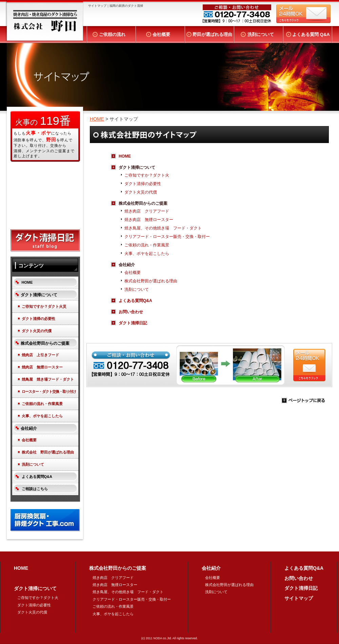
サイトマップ (299, 598)
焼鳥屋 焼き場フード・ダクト (48, 379)
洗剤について (261, 34)
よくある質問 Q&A (311, 34)
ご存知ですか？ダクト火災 (44, 306)
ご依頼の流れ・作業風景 (147, 245)
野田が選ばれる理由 (212, 34)
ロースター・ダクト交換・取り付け (49, 391)
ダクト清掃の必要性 (143, 184)
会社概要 (161, 34)
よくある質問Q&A (135, 301)
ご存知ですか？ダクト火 (147, 175)
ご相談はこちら (35, 489)
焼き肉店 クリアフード (147, 211)
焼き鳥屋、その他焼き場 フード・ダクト (163, 228)
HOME (97, 119)
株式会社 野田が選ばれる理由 (48, 452)
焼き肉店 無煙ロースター (149, 220)
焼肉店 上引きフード (40, 355)
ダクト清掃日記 (133, 323)
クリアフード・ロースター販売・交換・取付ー (167, 237)
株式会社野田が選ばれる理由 (151, 281)
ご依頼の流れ (112, 34)
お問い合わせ (133, 312)
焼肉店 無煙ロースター (42, 367)
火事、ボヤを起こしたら (147, 254)
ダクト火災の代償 (141, 192)
